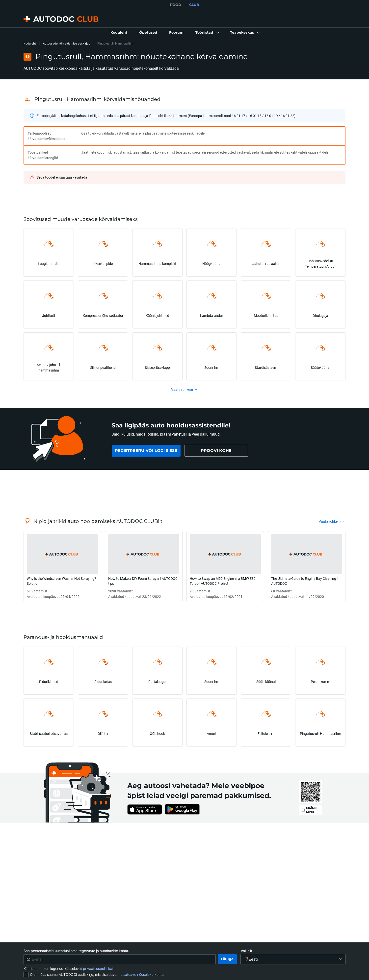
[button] (207, 33)
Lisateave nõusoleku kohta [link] (142, 974)
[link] (119, 33)
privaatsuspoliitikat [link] (98, 968)
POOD (176, 5)
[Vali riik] (293, 959)
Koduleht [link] (30, 43)
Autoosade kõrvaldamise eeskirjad (67, 43)
